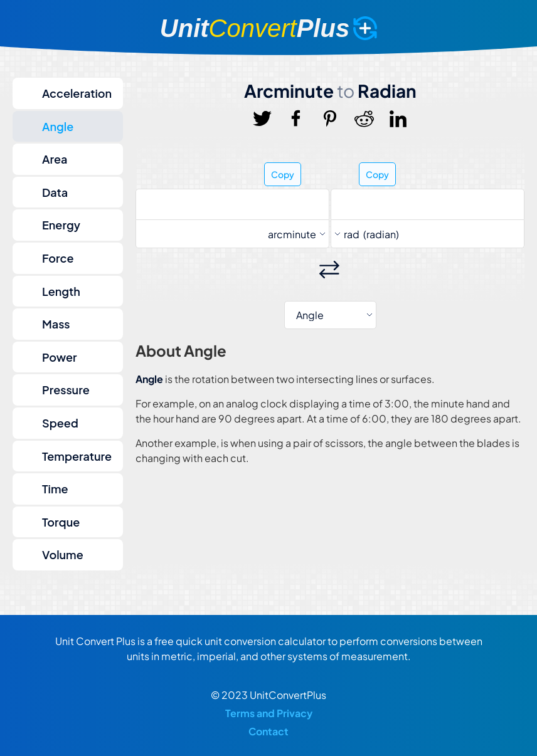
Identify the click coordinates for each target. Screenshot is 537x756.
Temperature (77, 456)
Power (60, 357)
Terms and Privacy (269, 713)
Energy (61, 225)
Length (61, 291)
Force (58, 258)
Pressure (66, 390)
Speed (60, 423)
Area (55, 159)
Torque (61, 522)
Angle (58, 126)
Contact (268, 731)
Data (55, 192)
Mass (56, 324)
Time (55, 489)
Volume (63, 554)
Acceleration (77, 93)
